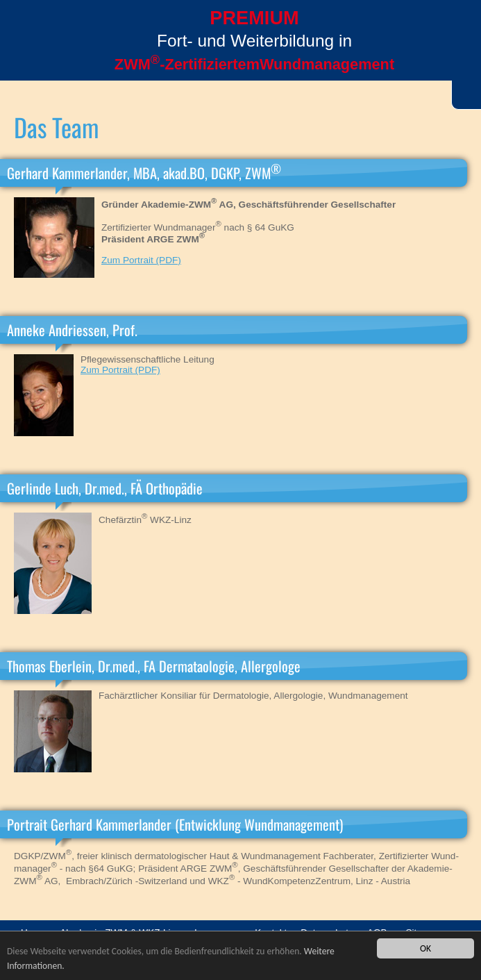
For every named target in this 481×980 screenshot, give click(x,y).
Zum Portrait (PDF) (141, 260)
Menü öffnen (28, 53)
